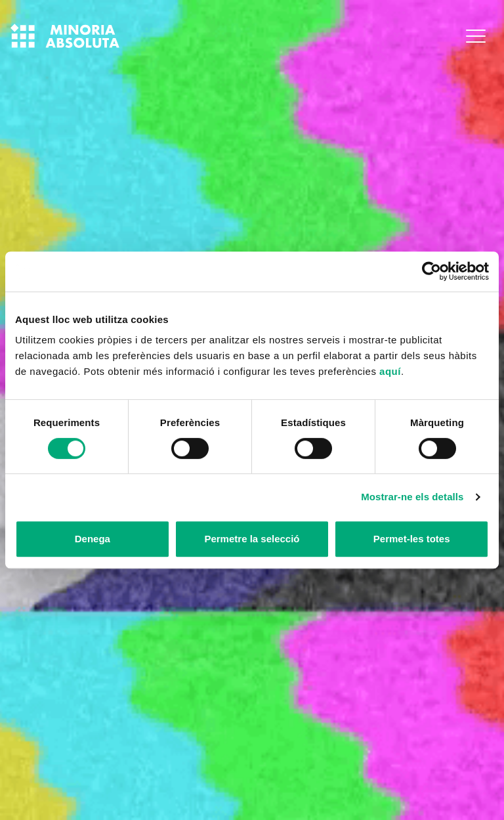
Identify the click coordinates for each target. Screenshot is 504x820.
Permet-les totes (412, 539)
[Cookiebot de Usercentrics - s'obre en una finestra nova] (431, 271)
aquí (390, 371)
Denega (93, 539)
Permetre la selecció (252, 539)
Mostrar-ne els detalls (412, 497)
